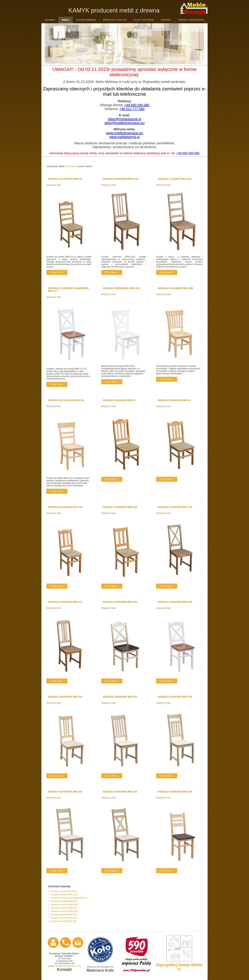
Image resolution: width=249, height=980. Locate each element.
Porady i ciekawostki (191, 20)
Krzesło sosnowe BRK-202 (120, 602)
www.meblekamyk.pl (124, 137)
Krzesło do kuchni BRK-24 (65, 179)
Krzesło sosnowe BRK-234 (65, 792)
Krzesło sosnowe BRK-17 (119, 400)
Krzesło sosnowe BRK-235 (120, 792)
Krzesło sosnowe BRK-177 (65, 602)
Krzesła (71, 166)
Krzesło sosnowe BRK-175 (175, 507)
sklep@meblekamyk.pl (124, 119)
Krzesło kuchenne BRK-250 (175, 288)
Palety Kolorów (144, 20)
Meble (66, 20)
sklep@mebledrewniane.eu (124, 123)
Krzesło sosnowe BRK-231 (65, 697)
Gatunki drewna (86, 20)
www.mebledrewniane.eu (124, 133)
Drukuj (50, 185)
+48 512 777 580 (132, 109)
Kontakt (166, 20)
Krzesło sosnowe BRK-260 (175, 792)
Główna (50, 20)
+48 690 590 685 (137, 105)
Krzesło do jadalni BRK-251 (66, 400)
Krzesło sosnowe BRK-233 (175, 697)
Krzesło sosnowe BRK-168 (120, 507)
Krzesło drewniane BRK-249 (121, 288)
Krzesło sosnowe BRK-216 (175, 602)
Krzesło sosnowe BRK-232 (120, 697)
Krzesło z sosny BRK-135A (175, 179)
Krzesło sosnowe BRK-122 (65, 507)
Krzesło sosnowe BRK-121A (121, 179)
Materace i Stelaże (115, 20)
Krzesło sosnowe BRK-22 (174, 400)
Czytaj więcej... (57, 272)
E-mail (58, 185)
